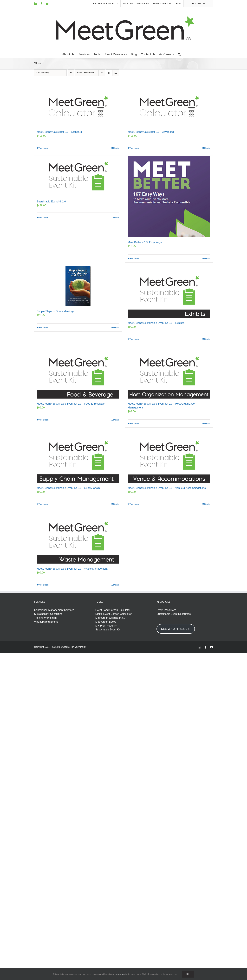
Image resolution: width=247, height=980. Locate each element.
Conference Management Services (54, 610)
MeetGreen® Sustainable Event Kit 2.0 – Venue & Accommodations (167, 488)
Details (116, 148)
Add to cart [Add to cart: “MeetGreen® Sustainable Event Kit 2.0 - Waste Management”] (44, 585)
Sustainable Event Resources (174, 614)
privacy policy (121, 974)
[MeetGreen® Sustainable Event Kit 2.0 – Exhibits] (169, 292)
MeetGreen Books (106, 622)
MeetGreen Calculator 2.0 (110, 618)
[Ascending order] (71, 73)
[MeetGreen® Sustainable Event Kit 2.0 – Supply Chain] (78, 457)
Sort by (43, 73)
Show (85, 73)
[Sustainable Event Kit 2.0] (78, 176)
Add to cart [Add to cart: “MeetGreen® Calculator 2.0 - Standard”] (44, 148)
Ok (188, 974)
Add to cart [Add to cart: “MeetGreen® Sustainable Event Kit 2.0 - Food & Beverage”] (44, 420)
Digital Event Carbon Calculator (114, 614)
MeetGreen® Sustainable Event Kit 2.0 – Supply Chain (68, 488)
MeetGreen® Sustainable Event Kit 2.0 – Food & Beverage (71, 404)
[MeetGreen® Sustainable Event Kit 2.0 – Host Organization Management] (169, 373)
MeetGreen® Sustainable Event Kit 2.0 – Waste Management (72, 569)
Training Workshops (46, 618)
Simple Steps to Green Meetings (55, 311)
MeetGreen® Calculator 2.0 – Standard (59, 132)
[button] (179, 54)
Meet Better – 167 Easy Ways (145, 242)
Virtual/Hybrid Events (46, 622)
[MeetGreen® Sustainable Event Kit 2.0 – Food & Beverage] (78, 373)
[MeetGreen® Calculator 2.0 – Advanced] (169, 106)
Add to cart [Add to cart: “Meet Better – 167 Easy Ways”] (135, 258)
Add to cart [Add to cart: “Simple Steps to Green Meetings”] (44, 327)
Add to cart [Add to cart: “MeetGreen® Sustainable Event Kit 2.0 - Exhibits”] (135, 339)
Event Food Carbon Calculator (113, 610)
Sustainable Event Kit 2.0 (51, 202)
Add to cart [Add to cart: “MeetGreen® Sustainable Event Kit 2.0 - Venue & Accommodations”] (135, 504)
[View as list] (116, 73)
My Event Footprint (106, 626)
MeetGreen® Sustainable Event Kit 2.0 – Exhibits (156, 323)
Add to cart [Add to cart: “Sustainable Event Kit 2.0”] (44, 218)
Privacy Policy (79, 647)
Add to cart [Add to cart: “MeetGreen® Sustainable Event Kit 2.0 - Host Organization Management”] (135, 423)
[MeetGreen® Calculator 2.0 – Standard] (78, 106)
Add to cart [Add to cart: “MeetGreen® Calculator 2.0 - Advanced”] (135, 148)
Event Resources (166, 610)
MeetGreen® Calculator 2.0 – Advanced (151, 132)
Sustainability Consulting (48, 614)
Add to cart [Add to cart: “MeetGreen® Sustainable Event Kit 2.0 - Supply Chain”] (44, 504)
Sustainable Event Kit (108, 630)
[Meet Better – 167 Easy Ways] (169, 196)
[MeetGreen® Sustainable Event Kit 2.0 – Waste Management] (78, 538)
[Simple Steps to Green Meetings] (78, 286)
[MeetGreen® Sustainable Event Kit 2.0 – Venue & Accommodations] (169, 457)
